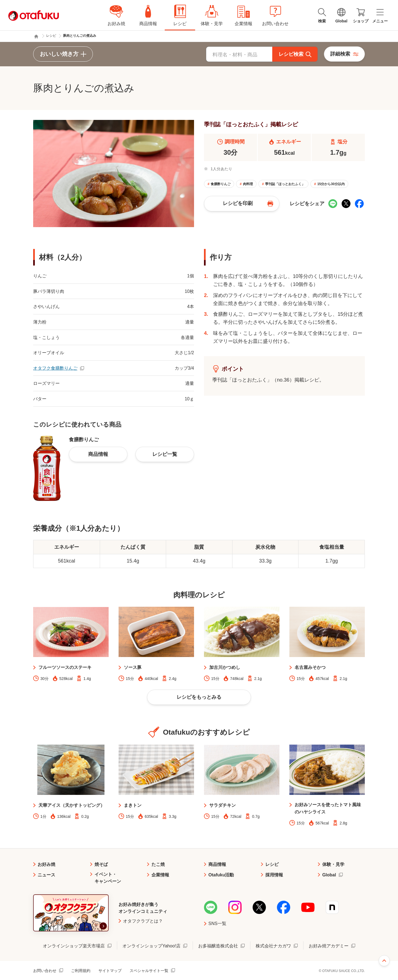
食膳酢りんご (221, 184)
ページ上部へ (384, 961)
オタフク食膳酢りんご (55, 368)
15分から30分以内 (331, 184)
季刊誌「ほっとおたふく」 (285, 184)
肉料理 (248, 184)
